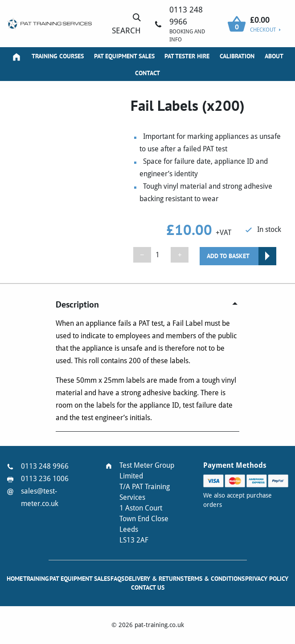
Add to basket (228, 256)
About (274, 56)
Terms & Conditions (214, 579)
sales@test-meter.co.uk (40, 497)
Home (15, 579)
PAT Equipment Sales (124, 56)
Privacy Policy (267, 579)
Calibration (237, 56)
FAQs (117, 579)
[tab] (147, 304)
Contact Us (148, 587)
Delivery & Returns (154, 579)
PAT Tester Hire (187, 56)
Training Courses (58, 56)
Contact (147, 73)
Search (126, 24)
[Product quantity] (161, 255)
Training (36, 579)
